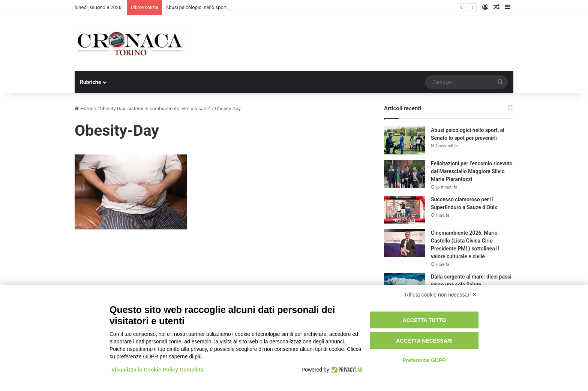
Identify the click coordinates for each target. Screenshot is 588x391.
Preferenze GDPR (424, 360)
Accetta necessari (424, 341)
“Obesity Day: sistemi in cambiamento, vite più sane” (154, 109)
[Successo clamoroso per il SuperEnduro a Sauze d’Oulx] (405, 210)
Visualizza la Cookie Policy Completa (157, 370)
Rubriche (90, 82)
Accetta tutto (424, 320)
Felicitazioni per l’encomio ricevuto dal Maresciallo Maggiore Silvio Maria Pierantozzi (472, 171)
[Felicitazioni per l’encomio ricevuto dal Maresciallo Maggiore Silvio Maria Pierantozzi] (405, 174)
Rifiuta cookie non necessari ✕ (441, 295)
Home (84, 109)
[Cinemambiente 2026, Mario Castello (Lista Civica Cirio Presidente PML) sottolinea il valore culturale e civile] (405, 243)
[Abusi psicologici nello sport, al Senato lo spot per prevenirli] (405, 140)
